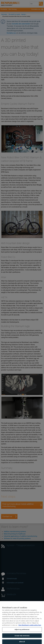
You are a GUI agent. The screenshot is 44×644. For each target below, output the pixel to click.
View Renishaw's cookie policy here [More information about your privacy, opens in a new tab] (30, 629)
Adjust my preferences (22, 633)
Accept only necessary (22, 639)
